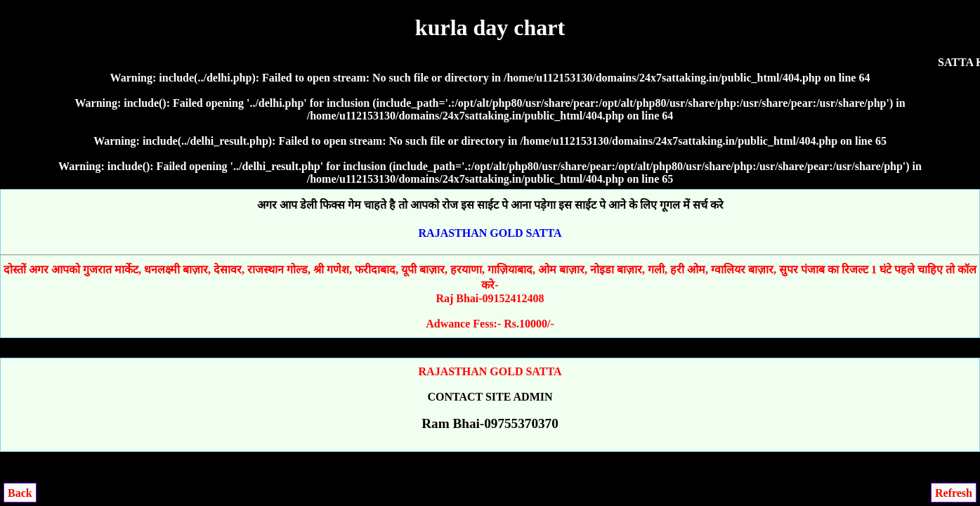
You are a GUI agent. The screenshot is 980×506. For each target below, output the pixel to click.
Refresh (954, 493)
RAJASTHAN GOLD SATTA (490, 233)
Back (20, 493)
